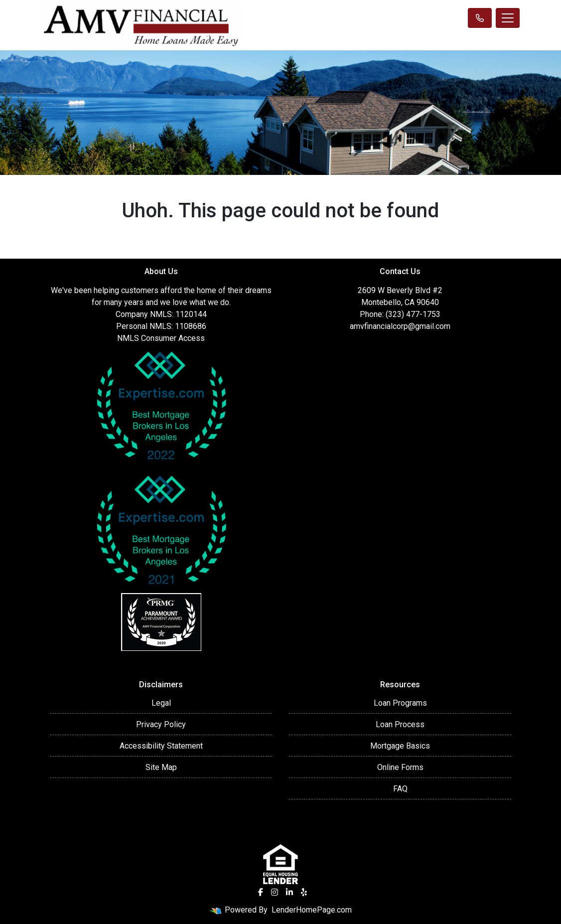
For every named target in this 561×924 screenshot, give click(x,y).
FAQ (400, 789)
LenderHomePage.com (312, 910)
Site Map (161, 767)
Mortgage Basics (400, 746)
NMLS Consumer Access (161, 338)
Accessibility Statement (161, 746)
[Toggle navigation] (508, 18)
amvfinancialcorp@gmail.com (400, 326)
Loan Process (400, 724)
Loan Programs (400, 703)
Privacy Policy (161, 724)
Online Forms (400, 767)
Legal (161, 703)
